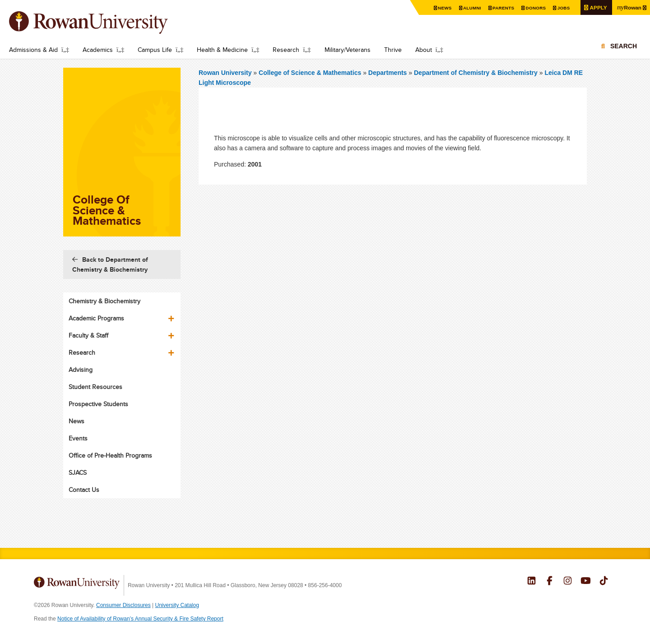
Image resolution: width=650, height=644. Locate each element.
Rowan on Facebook (550, 582)
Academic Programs (96, 318)
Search (624, 46)
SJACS (78, 473)
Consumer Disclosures (123, 605)
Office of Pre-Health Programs (110, 455)
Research (286, 50)
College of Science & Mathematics (311, 73)
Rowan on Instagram (568, 582)
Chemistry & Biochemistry (104, 301)
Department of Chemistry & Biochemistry (476, 73)
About (424, 50)
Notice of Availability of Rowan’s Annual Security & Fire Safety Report (140, 619)
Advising (81, 370)
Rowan (629, 7)
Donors (536, 8)
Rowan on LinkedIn (532, 582)
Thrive (393, 50)
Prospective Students (98, 404)
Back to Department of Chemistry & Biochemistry (110, 264)
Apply (598, 7)
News (445, 8)
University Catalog (177, 605)
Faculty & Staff (88, 335)
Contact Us (84, 490)
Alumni (472, 8)
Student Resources (95, 387)
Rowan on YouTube (586, 582)
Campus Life (155, 50)
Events (78, 438)
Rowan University (102, 23)
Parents (503, 8)
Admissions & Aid (33, 50)
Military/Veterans (348, 50)
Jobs (563, 8)
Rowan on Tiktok (604, 582)
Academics (98, 50)
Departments (388, 73)
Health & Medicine (222, 50)
